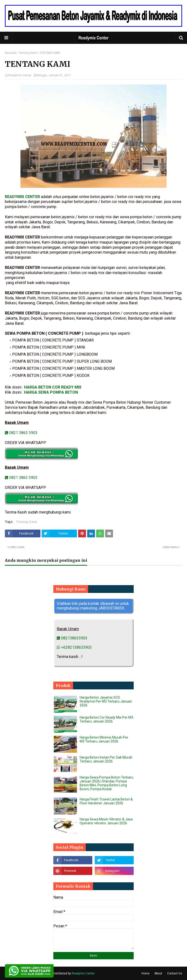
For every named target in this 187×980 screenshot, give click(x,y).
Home (145, 973)
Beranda (11, 53)
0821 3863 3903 (21, 433)
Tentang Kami (28, 53)
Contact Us (175, 973)
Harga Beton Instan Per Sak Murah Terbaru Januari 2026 (106, 759)
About (158, 973)
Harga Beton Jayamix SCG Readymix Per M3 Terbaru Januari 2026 (106, 701)
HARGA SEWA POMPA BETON (51, 392)
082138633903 (72, 638)
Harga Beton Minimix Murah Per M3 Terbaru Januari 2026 (104, 739)
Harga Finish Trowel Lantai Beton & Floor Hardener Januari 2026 (106, 801)
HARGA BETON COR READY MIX (53, 387)
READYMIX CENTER (22, 197)
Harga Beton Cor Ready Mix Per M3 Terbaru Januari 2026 (106, 719)
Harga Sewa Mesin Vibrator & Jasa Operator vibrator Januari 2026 (106, 821)
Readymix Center (20, 75)
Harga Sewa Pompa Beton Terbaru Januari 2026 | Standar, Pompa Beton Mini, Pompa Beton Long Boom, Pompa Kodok (106, 783)
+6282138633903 (74, 647)
